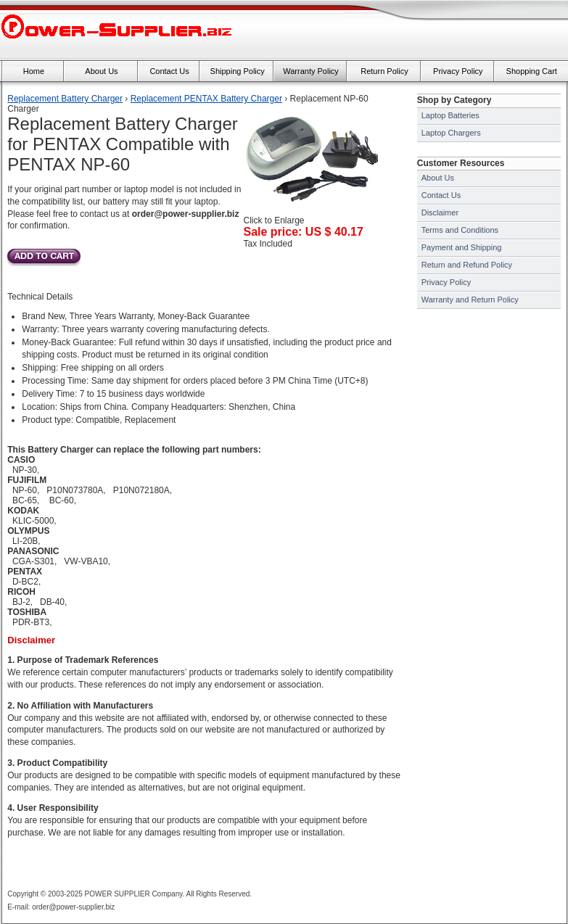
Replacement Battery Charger (65, 99)
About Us (438, 178)
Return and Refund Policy (467, 265)
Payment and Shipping (462, 247)
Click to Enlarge (310, 216)
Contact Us (441, 195)
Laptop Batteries (450, 115)
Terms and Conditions (460, 230)
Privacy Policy (446, 282)
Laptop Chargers (451, 133)
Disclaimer (440, 213)
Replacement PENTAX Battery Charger (206, 99)
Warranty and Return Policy (470, 300)
